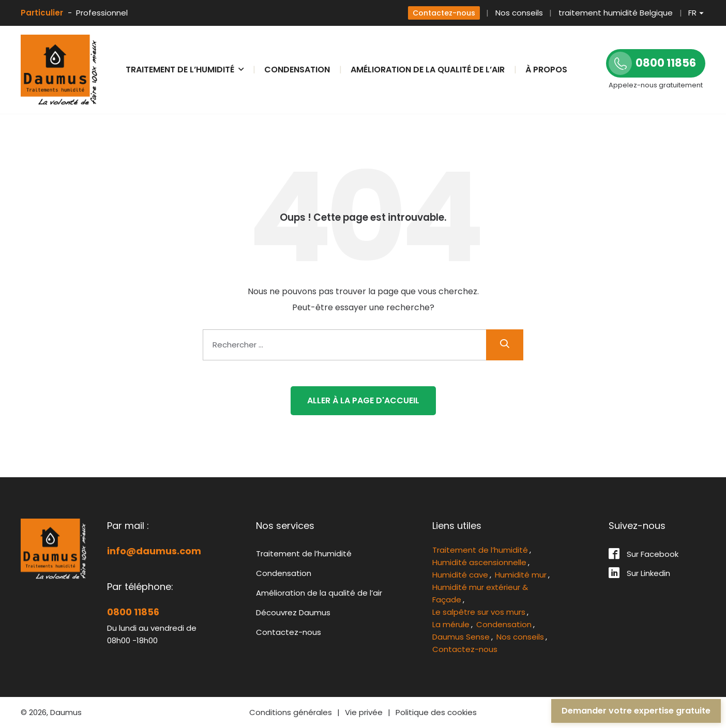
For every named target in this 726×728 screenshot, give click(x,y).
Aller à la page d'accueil (363, 400)
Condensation (297, 70)
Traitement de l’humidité (304, 553)
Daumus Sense (461, 637)
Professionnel (102, 13)
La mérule (451, 624)
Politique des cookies (436, 712)
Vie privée (364, 712)
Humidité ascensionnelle (479, 562)
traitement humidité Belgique (616, 13)
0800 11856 (133, 612)
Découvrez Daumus (293, 612)
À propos (546, 70)
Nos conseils (519, 13)
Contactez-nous (444, 13)
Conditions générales (291, 712)
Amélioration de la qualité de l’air (428, 70)
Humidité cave (460, 575)
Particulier (42, 13)
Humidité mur (521, 575)
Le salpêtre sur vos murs (479, 612)
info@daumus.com (154, 551)
